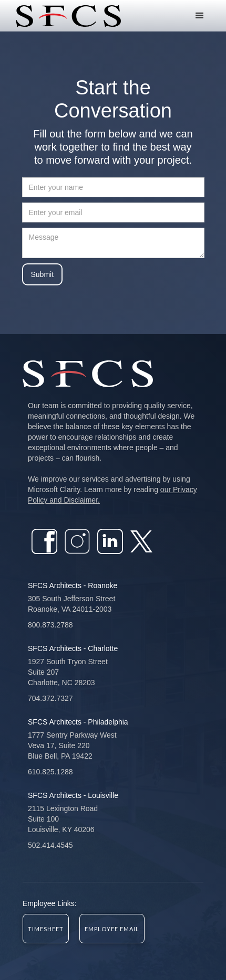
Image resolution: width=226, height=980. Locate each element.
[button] (200, 16)
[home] (66, 16)
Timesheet (46, 929)
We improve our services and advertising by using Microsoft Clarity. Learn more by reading (112, 489)
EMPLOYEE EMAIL (112, 929)
